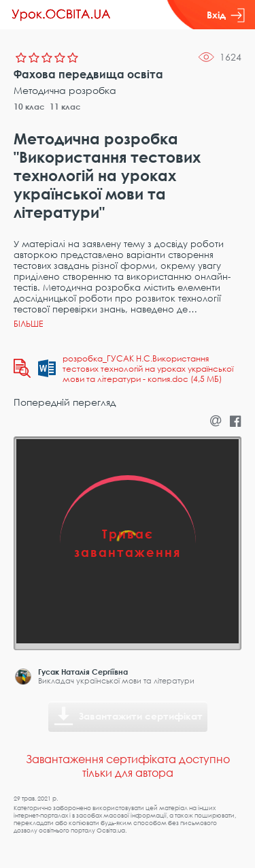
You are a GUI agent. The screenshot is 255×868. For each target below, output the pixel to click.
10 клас (29, 107)
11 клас (65, 107)
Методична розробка (65, 90)
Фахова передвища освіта (88, 74)
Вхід (226, 15)
